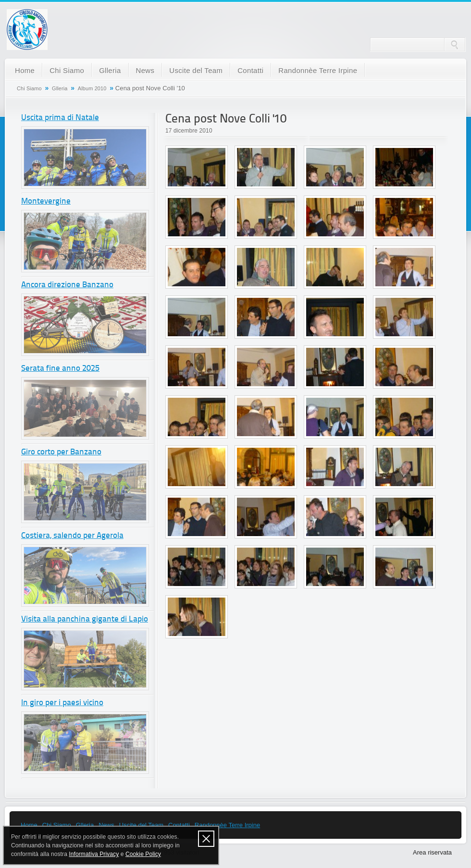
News (145, 70)
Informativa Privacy (94, 854)
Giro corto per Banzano (61, 452)
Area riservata (432, 852)
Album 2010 (92, 88)
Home (25, 70)
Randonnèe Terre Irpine (318, 70)
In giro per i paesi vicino (62, 703)
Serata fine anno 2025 (60, 369)
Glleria (110, 70)
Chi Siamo (67, 70)
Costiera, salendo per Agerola (72, 536)
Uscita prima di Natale (60, 118)
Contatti (250, 70)
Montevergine (46, 202)
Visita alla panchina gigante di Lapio (85, 619)
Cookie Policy (143, 854)
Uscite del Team (196, 70)
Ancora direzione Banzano (67, 285)
